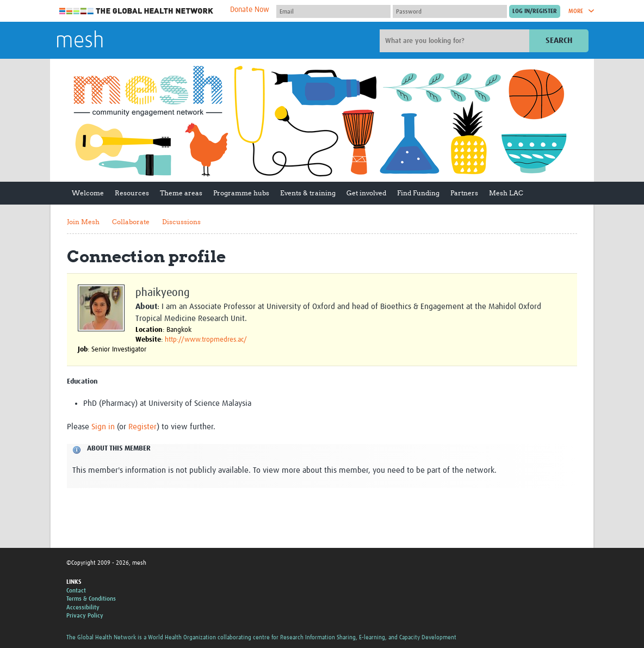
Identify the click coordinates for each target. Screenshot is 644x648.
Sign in (103, 427)
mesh (80, 41)
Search (559, 41)
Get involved (366, 193)
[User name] (333, 11)
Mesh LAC (506, 193)
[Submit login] (535, 11)
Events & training (308, 193)
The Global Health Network (137, 11)
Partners (464, 193)
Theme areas (181, 193)
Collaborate (131, 222)
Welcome (88, 193)
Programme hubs (241, 193)
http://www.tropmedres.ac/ (206, 340)
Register (143, 427)
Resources (132, 193)
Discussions (181, 222)
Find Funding (418, 193)
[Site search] (456, 41)
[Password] (450, 11)
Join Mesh (83, 222)
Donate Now (250, 10)
